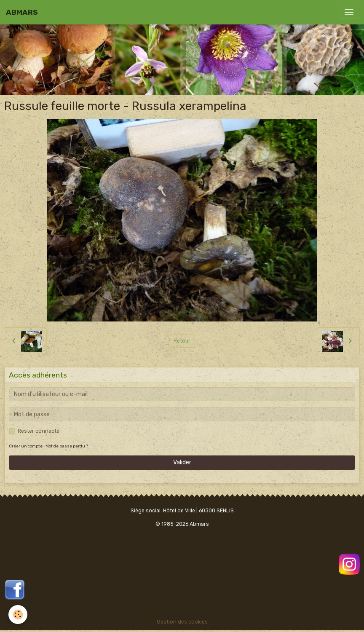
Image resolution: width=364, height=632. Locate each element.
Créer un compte (26, 446)
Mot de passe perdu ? (67, 446)
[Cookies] (18, 615)
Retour (182, 341)
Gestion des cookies (182, 622)
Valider (182, 462)
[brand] (22, 12)
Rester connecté (39, 431)
